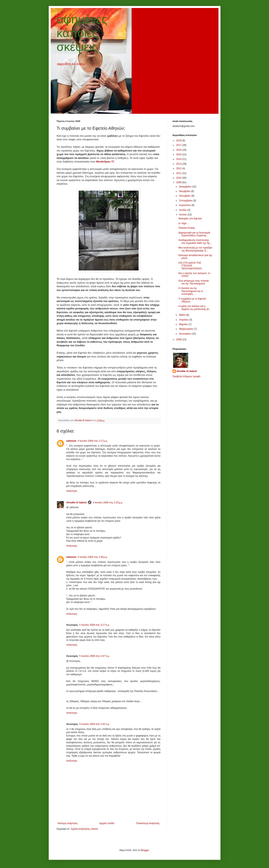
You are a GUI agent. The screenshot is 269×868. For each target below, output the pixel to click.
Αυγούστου (185, 205)
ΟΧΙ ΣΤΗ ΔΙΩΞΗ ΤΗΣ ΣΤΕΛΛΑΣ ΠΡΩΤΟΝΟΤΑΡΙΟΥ (190, 266)
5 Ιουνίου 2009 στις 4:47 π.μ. (95, 656)
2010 (179, 178)
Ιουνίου (183, 215)
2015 (179, 154)
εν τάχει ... (184, 223)
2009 (179, 182)
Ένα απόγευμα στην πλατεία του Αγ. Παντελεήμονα (194, 282)
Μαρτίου (184, 324)
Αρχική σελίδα (107, 823)
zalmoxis (71, 441)
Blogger (145, 850)
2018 (179, 141)
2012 (179, 168)
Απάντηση (72, 491)
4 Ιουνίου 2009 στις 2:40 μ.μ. (93, 557)
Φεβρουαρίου (186, 329)
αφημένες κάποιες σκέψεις (82, 33)
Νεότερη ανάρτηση (68, 823)
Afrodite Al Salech (77, 503)
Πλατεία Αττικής (187, 228)
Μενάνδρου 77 (105, 162)
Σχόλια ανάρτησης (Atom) (84, 829)
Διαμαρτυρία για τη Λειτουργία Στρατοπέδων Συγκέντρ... (194, 234)
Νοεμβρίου (185, 191)
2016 (179, 150)
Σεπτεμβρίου (186, 201)
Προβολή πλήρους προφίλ (187, 376)
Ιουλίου (183, 210)
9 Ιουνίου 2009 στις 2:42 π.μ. (95, 724)
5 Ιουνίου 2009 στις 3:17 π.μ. (95, 625)
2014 (179, 159)
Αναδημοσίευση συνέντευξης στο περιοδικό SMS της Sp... (195, 241)
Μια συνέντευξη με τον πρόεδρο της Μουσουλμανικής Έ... (195, 249)
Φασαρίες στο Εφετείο (190, 219)
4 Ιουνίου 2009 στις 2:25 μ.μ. (108, 503)
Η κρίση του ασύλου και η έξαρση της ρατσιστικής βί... (195, 308)
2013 (179, 164)
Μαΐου (183, 315)
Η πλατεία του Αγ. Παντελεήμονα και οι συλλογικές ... (191, 291)
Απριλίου (184, 320)
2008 (179, 339)
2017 (179, 145)
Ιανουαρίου (185, 334)
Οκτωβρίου (185, 196)
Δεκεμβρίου (185, 187)
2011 (179, 173)
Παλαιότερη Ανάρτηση (148, 823)
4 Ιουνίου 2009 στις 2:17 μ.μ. (93, 441)
